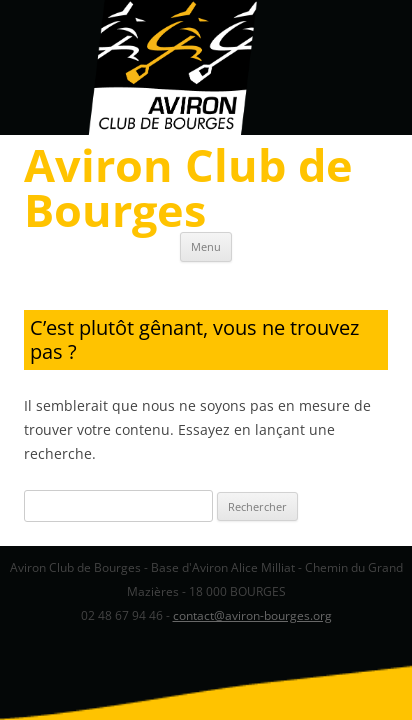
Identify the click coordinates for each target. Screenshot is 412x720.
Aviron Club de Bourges (188, 187)
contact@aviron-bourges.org (252, 615)
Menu (206, 246)
